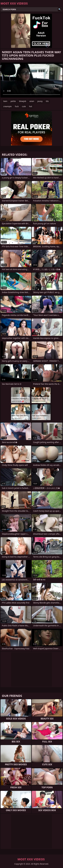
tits (47, 101)
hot (31, 106)
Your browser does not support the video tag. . (31, 80)
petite (13, 101)
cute (24, 106)
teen (5, 101)
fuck (17, 106)
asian (32, 101)
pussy (40, 101)
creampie (7, 106)
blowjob (23, 101)
